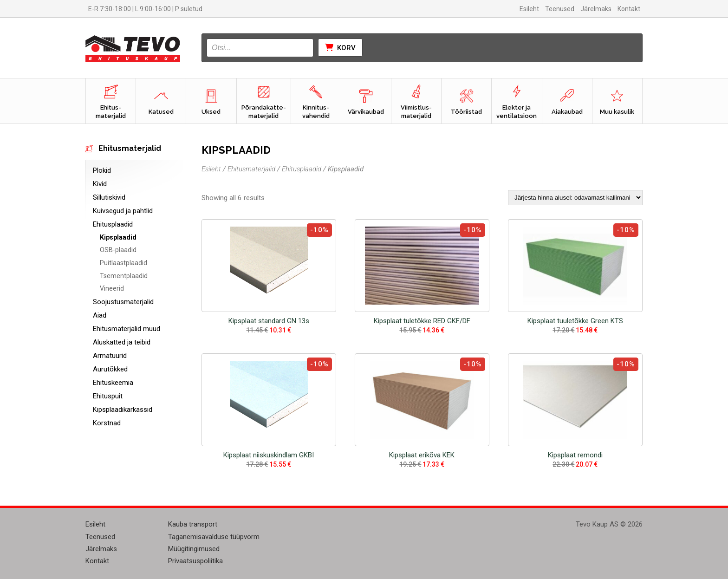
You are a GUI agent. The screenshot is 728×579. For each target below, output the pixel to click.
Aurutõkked (110, 369)
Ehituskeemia (113, 383)
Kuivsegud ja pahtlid (123, 211)
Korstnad (107, 423)
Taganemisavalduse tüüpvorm (214, 537)
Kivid (100, 184)
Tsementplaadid (124, 276)
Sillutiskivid (109, 197)
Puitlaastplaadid (123, 263)
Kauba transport (193, 524)
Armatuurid (110, 356)
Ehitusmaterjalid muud (127, 329)
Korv (340, 48)
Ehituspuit (108, 396)
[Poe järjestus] (575, 198)
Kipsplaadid (118, 237)
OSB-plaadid (118, 250)
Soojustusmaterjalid (123, 302)
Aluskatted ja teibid (122, 342)
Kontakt (629, 9)
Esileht (529, 9)
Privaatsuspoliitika (195, 561)
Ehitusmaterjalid (251, 169)
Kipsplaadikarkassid (123, 410)
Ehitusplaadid (113, 224)
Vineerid (112, 288)
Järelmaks (596, 9)
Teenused (560, 9)
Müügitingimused (194, 549)
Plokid (102, 170)
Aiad (100, 315)
